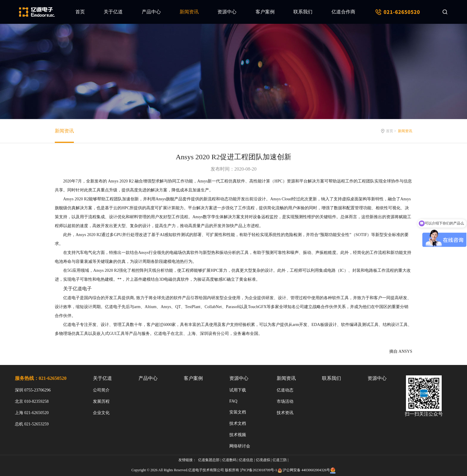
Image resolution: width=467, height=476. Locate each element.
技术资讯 (285, 413)
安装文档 (238, 412)
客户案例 (265, 12)
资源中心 (227, 12)
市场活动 (285, 401)
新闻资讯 (189, 12)
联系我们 (303, 12)
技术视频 (238, 435)
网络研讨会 (240, 446)
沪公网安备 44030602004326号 (306, 470)
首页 (80, 12)
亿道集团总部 (209, 460)
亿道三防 (280, 460)
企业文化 (101, 413)
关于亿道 (113, 12)
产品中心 (151, 12)
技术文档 (238, 423)
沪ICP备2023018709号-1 (259, 470)
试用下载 (238, 390)
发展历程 (101, 401)
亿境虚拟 (263, 460)
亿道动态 (285, 390)
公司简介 (101, 390)
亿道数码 (229, 460)
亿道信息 (246, 460)
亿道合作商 (343, 12)
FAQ (233, 401)
